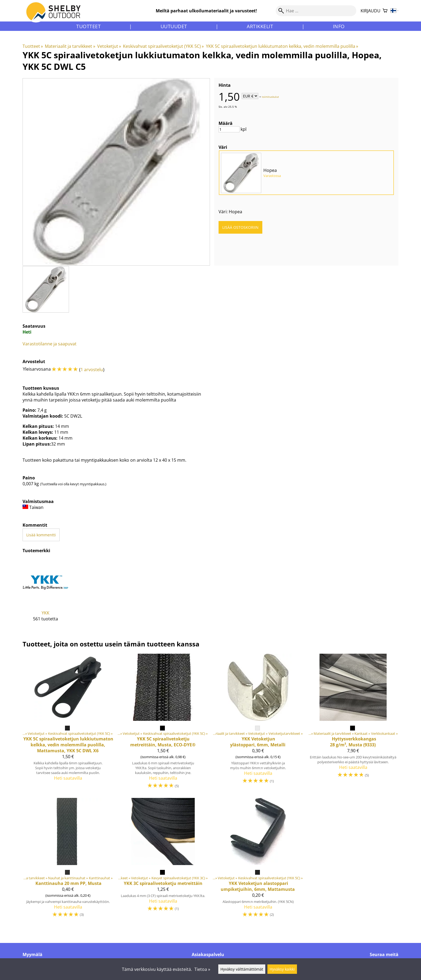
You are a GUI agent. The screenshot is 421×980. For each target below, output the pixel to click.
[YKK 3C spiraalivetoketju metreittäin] (163, 860)
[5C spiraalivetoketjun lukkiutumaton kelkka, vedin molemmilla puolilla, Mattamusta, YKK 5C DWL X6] (68, 724)
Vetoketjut (109, 46)
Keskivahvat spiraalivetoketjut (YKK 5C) (163, 46)
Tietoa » (202, 969)
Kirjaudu (371, 11)
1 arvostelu (92, 370)
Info (339, 26)
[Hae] (316, 11)
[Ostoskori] (385, 11)
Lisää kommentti (41, 535)
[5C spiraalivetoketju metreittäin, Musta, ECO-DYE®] (163, 724)
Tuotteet (88, 26)
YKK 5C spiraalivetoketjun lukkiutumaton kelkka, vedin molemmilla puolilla (282, 46)
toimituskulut (270, 96)
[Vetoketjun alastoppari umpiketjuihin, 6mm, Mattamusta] (258, 860)
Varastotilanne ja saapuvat (50, 344)
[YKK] (46, 594)
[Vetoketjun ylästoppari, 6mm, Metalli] (258, 724)
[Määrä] (229, 129)
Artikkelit (260, 26)
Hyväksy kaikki (282, 969)
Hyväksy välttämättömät (242, 969)
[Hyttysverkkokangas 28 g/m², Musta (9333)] (353, 724)
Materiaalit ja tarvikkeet (70, 46)
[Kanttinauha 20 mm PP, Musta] (68, 860)
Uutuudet (174, 26)
